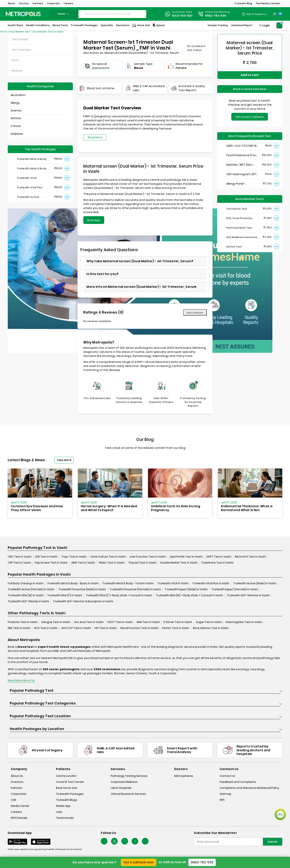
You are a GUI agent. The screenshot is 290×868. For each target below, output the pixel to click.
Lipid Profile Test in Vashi (186, 557)
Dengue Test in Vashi (56, 622)
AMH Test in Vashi (83, 563)
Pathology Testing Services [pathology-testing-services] (129, 776)
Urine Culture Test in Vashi (108, 557)
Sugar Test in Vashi (209, 622)
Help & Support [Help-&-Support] (255, 14)
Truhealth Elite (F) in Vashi (65, 596)
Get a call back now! (139, 862)
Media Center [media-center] (20, 806)
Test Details (20, 39)
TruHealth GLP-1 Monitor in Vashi (248, 596)
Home (4, 32)
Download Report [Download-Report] (242, 25)
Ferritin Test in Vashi (176, 628)
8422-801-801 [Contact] (182, 16)
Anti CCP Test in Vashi (76, 628)
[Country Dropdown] (254, 14)
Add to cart (250, 74)
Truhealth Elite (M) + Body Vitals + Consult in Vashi (189, 596)
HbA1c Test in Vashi (112, 563)
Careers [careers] (16, 812)
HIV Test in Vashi (106, 628)
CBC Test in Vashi (20, 557)
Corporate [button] (53, 3)
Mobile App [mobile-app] (63, 806)
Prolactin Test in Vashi (23, 622)
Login (266, 25)
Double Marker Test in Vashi (179, 563)
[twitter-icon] (114, 841)
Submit (272, 842)
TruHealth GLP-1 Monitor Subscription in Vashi (83, 602)
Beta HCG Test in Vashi (250, 557)
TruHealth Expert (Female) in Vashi (235, 590)
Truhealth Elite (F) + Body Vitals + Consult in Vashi (119, 596)
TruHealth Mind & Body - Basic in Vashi (73, 584)
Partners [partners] (17, 788)
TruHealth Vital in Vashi (173, 584)
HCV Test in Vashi (46, 628)
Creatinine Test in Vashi (217, 563)
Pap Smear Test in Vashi (51, 563)
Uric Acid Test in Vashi (89, 622)
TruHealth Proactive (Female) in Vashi (135, 590)
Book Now (94, 220)
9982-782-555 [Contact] (216, 16)
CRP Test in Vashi (19, 563)
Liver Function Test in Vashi (148, 557)
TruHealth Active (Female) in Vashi (31, 590)
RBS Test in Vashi (19, 628)
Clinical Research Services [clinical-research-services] (128, 794)
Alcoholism (18, 95)
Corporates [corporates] (19, 794)
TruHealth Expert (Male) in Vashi (186, 590)
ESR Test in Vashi (46, 557)
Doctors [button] (24, 3)
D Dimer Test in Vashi (178, 622)
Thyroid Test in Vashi (142, 563)
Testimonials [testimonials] (65, 818)
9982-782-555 (202, 862)
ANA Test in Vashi (148, 622)
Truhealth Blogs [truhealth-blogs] (67, 800)
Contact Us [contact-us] (227, 776)
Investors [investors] (17, 782)
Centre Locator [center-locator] (66, 776)
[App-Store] (280, 14)
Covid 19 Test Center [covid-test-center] (70, 782)
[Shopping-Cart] (279, 25)
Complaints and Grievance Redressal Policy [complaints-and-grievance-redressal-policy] (249, 788)
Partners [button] (38, 3)
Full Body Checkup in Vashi (25, 584)
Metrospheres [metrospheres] (184, 776)
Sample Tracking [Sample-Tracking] (218, 25)
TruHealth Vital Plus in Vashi (211, 584)
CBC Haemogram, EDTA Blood (242, 173)
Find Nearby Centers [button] (268, 3)
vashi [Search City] (64, 14)
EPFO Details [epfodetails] (19, 818)
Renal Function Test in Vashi (139, 628)
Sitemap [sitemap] (225, 794)
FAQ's (15, 60)
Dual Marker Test (20, 32)
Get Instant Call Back (250, 116)
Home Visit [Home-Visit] (141, 25)
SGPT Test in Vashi (219, 557)
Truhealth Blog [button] (243, 3)
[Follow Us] (104, 841)
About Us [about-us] (17, 776)
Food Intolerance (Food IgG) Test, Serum (242, 154)
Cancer (16, 126)
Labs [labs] (59, 812)
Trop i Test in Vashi (74, 557)
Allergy (15, 103)
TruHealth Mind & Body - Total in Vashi (128, 584)
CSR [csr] (13, 800)
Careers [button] (68, 3)
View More (64, 460)
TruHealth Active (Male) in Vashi (255, 584)
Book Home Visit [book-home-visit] (67, 788)
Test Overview (21, 50)
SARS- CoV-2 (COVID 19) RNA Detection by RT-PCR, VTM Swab (242, 145)
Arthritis (16, 118)
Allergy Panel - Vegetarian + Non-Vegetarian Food (239, 183)
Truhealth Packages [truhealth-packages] (70, 794)
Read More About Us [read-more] (21, 681)
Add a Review (195, 313)
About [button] (11, 3)
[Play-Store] (275, 14)
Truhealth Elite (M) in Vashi (26, 596)
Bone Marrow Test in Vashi (211, 628)
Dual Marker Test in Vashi (48, 32)
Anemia (16, 111)
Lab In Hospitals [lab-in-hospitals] (121, 788)
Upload (158, 25)
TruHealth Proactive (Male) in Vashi (82, 590)
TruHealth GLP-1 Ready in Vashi (28, 602)
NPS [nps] (222, 800)
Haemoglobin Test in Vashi (244, 622)
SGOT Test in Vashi (120, 622)
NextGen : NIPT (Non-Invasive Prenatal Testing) (240, 164)
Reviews (17, 71)
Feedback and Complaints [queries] (238, 782)
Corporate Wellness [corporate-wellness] (124, 782)
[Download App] (17, 842)
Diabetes (17, 134)
